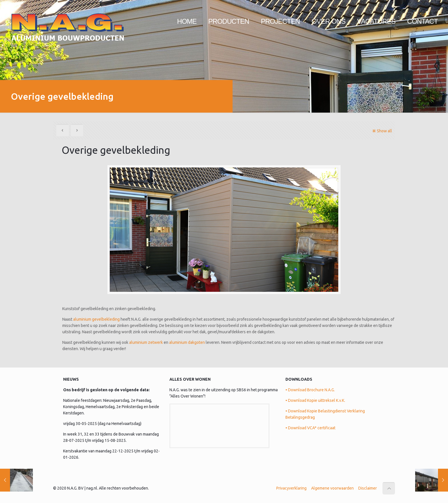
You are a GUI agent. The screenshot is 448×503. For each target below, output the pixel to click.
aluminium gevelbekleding (96, 319)
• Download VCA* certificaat (310, 428)
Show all (382, 131)
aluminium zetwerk (146, 342)
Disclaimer (368, 488)
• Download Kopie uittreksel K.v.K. (315, 400)
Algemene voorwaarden (332, 488)
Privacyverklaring (291, 488)
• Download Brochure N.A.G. (310, 390)
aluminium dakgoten (187, 342)
